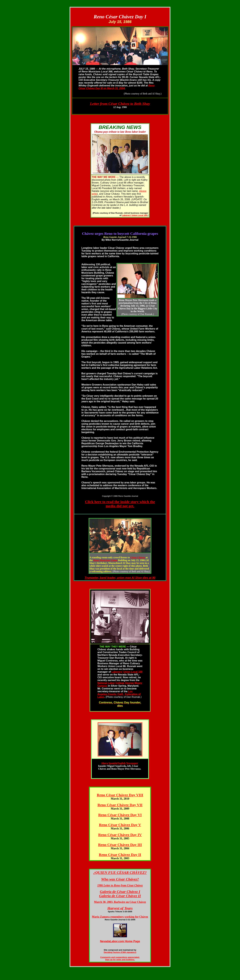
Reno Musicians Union (105, 560)
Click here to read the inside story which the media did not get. (120, 504)
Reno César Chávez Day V (120, 825)
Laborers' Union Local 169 (135, 215)
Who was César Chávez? (120, 879)
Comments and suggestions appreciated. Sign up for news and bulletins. (120, 958)
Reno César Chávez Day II (120, 855)
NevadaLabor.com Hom (116, 941)
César (138, 557)
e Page (136, 941)
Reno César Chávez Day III (120, 845)
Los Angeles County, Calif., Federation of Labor (119, 694)
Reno (151, 86)
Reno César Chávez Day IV (120, 835)
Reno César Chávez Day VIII (120, 795)
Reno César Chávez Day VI (120, 815)
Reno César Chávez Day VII (120, 805)
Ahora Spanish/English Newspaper (120, 763)
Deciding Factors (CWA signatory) (120, 952)
